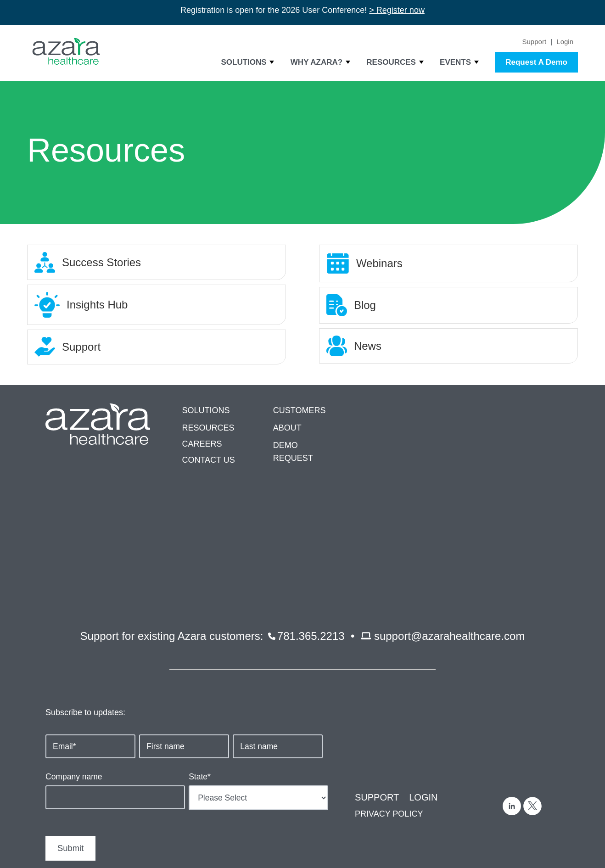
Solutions (244, 62)
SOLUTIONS (206, 410)
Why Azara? (317, 62)
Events (455, 62)
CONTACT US (208, 460)
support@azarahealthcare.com (450, 520)
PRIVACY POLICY (389, 698)
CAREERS (202, 444)
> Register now (397, 10)
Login (565, 42)
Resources (391, 62)
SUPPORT (377, 682)
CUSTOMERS (300, 410)
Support (535, 42)
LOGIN (423, 682)
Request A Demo (536, 62)
